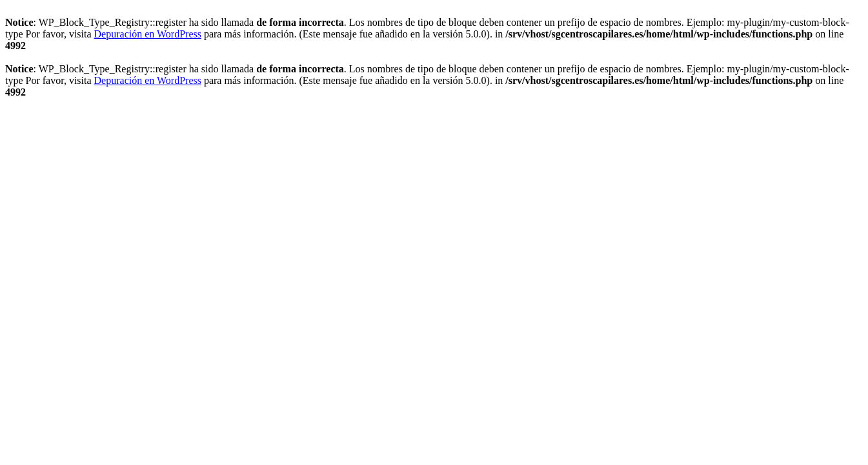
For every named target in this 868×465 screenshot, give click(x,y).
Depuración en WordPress (148, 34)
